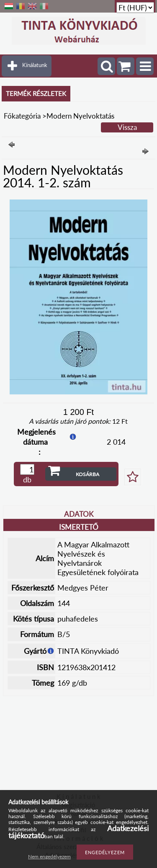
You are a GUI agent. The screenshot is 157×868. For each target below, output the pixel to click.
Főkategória (22, 116)
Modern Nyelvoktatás (80, 116)
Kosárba (88, 474)
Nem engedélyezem (49, 856)
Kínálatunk (35, 65)
